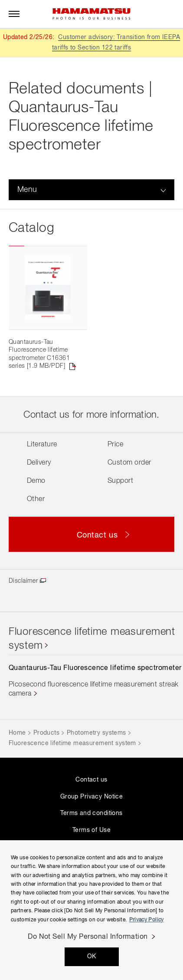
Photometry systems (96, 733)
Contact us (91, 780)
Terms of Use (91, 830)
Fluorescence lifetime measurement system (72, 743)
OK (92, 957)
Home (17, 733)
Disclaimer (23, 581)
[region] (91, 910)
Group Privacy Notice (91, 797)
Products (46, 733)
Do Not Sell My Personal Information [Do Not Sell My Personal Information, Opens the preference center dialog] (88, 937)
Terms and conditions (91, 813)
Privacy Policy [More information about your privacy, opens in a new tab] (147, 920)
